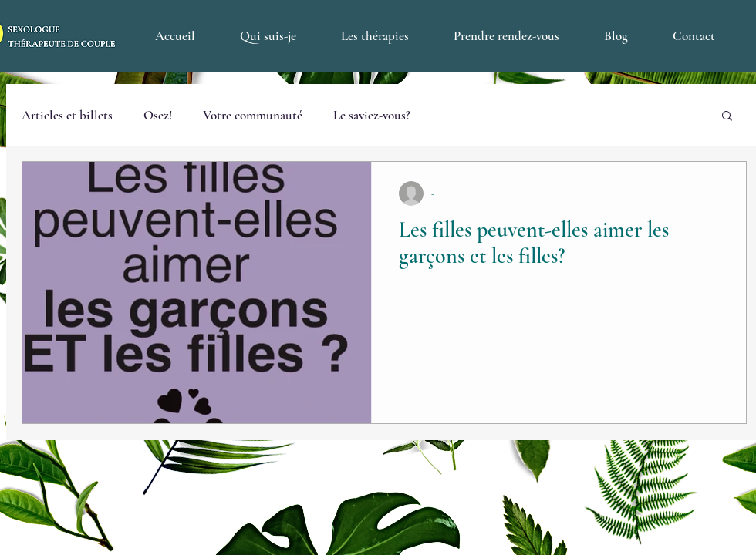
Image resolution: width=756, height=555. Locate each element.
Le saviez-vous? (372, 115)
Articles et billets (67, 115)
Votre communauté (253, 115)
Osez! (158, 115)
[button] (727, 117)
